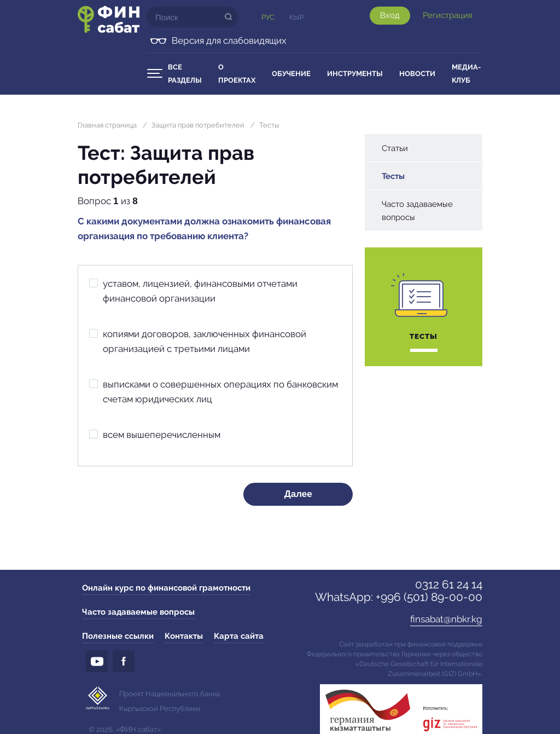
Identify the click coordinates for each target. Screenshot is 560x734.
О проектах (237, 74)
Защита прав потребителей (198, 125)
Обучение (291, 74)
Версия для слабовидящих (229, 41)
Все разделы (185, 74)
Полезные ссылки (118, 636)
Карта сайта (239, 636)
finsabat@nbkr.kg (446, 619)
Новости (417, 74)
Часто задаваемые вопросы (417, 211)
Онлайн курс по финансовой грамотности (166, 588)
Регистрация (447, 15)
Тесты (269, 125)
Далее (298, 494)
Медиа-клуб (466, 74)
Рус (268, 17)
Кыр (297, 17)
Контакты (184, 636)
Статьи (395, 148)
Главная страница (107, 125)
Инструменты (355, 74)
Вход (390, 15)
